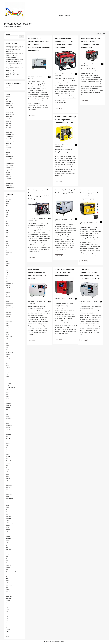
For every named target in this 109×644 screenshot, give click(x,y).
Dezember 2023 (10, 161)
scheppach (9, 554)
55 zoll (7, 266)
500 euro (8, 263)
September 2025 (10, 114)
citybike (8, 317)
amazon (8, 286)
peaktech (8, 519)
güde (7, 410)
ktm (7, 465)
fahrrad (8, 359)
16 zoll (7, 206)
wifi (7, 616)
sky (7, 561)
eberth (7, 346)
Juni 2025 (8, 121)
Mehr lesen (33, 115)
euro (7, 357)
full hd (7, 385)
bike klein (8, 306)
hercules (8, 421)
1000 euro (8, 199)
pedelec (8, 521)
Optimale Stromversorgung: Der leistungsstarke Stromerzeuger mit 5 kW (65, 120)
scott (7, 556)
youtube (8, 629)
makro (7, 474)
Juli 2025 (8, 119)
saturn (7, 552)
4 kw (7, 239)
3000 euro (8, 237)
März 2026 (8, 101)
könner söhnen (10, 461)
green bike (8, 403)
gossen (8, 399)
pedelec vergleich (10, 523)
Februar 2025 (9, 130)
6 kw (7, 268)
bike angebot (9, 303)
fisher (7, 370)
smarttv (8, 567)
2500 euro (8, 228)
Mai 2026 (8, 97)
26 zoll (7, 230)
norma (7, 507)
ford (7, 379)
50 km (7, 259)
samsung (8, 550)
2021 (7, 221)
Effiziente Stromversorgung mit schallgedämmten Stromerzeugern (14, 69)
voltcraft (8, 605)
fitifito (7, 372)
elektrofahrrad (9, 352)
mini (7, 492)
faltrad (7, 365)
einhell (7, 348)
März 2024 (8, 154)
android (8, 288)
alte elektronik (10, 283)
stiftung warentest (11, 572)
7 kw (7, 272)
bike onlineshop (10, 308)
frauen (7, 381)
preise (7, 534)
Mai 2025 (8, 123)
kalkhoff (8, 439)
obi (6, 510)
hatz (7, 414)
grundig (8, 408)
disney (7, 334)
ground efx (9, 405)
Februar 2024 (9, 157)
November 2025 (10, 110)
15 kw (7, 204)
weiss (7, 609)
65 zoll (7, 270)
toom (7, 587)
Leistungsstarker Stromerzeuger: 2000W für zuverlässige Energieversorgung (15, 56)
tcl (6, 576)
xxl (6, 627)
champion (8, 314)
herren (7, 423)
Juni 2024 (8, 148)
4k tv (7, 255)
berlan (7, 301)
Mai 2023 (8, 177)
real (7, 543)
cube (7, 323)
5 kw (37, 77)
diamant (8, 330)
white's (8, 612)
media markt (9, 483)
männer (8, 479)
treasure (8, 590)
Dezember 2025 (10, 108)
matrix (7, 481)
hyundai (8, 436)
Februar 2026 (9, 103)
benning (8, 297)
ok (6, 512)
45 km (7, 246)
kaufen (8, 441)
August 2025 (9, 117)
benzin (7, 299)
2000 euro (8, 217)
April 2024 (8, 152)
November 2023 (10, 163)
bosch (7, 310)
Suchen (8, 35)
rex (6, 545)
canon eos (8, 312)
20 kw (7, 210)
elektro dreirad (10, 350)
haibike (8, 412)
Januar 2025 (9, 132)
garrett (7, 392)
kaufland (8, 443)
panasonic (8, 516)
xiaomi (7, 623)
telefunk (8, 578)
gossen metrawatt (11, 401)
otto (7, 514)
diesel (40, 77)
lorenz (7, 470)
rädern (7, 541)
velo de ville (9, 596)
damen (7, 326)
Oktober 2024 (9, 139)
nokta (7, 505)
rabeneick (8, 539)
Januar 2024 (9, 159)
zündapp (8, 636)
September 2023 (10, 168)
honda (67, 74)
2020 (7, 219)
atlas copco (9, 290)
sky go (7, 563)
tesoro (7, 581)
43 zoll (7, 243)
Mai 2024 (8, 150)
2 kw (7, 208)
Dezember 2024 (10, 134)
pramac (8, 530)
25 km (7, 226)
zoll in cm (8, 634)
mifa (7, 490)
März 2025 (8, 128)
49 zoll (7, 248)
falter (7, 363)
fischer (8, 368)
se (6, 558)
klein (7, 459)
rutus (7, 547)
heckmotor (9, 419)
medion (8, 487)
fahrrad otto (9, 361)
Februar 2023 (9, 183)
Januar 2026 (9, 106)
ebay (7, 343)
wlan (7, 621)
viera (7, 603)
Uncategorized (9, 594)
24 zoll (7, 223)
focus (7, 377)
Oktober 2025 (9, 112)
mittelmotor (9, 494)
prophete (8, 536)
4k (6, 250)
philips (7, 527)
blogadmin (31, 77)
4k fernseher (9, 252)
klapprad (8, 456)
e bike (7, 341)
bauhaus (8, 292)
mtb (7, 501)
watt (7, 607)
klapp (7, 454)
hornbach (8, 434)
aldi (7, 281)
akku (7, 279)
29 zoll (7, 232)
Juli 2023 (8, 172)
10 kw (7, 197)
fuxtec (7, 390)
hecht (7, 416)
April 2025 (8, 126)
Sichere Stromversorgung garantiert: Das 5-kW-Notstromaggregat (64, 272)
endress (8, 354)
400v (7, 241)
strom (7, 574)
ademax (8, 277)
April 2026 (8, 99)
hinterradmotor (10, 425)
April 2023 (8, 179)
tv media (8, 592)
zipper (7, 632)
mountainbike (9, 499)
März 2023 (8, 181)
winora (7, 618)
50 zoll (7, 261)
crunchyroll (9, 321)
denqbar (8, 328)
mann (7, 476)
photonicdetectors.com (18, 24)
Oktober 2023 (9, 165)
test (7, 583)
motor (7, 496)
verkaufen (8, 598)
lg (6, 468)
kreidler (8, 463)
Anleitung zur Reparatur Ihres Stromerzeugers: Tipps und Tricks (14, 75)
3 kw (7, 235)
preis (7, 532)
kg (6, 448)
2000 (7, 215)
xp (6, 625)
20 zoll (7, 212)
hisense (8, 428)
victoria (8, 601)
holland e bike (9, 430)
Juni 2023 (8, 174)
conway (8, 319)
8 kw (7, 275)
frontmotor (9, 383)
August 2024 (9, 143)
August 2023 (9, 170)
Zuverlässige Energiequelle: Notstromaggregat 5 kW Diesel (65, 193)
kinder (7, 450)
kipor (7, 452)
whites (7, 614)
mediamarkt (9, 485)
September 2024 (10, 141)
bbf (7, 294)
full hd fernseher (10, 388)
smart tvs (8, 565)
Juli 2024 (8, 146)
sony (7, 570)
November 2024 (10, 137)
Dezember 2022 (10, 188)
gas (7, 394)
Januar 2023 (9, 185)
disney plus (9, 337)
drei (7, 339)
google (7, 397)
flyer (7, 374)
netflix (7, 503)
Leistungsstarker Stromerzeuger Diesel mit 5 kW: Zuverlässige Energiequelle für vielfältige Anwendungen (39, 44)
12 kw (7, 201)
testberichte (9, 585)
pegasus (8, 525)
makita (7, 472)
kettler (7, 445)
